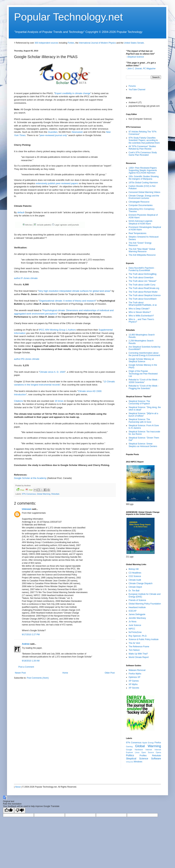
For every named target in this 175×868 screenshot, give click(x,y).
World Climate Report (139, 657)
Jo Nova (132, 622)
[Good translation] (9, 810)
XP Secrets (134, 688)
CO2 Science (135, 576)
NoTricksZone (135, 632)
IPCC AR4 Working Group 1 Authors (57, 330)
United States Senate (134, 43)
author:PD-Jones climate (27, 359)
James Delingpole (137, 614)
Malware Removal (137, 670)
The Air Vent (134, 643)
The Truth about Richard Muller (143, 292)
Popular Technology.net (68, 17)
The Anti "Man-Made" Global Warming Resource (142, 250)
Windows (138, 762)
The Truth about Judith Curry (142, 285)
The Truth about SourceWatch (143, 299)
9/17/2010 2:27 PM (31, 635)
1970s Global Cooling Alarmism (143, 183)
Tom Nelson (134, 650)
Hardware (139, 750)
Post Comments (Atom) (38, 678)
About (18, 787)
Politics (130, 755)
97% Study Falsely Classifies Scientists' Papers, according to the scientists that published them (144, 140)
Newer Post (20, 673)
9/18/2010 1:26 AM (31, 661)
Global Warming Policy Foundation (145, 604)
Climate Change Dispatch (141, 583)
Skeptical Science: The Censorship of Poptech (139, 402)
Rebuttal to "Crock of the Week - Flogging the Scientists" (144, 387)
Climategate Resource (139, 202)
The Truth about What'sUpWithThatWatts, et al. (143, 304)
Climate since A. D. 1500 (52, 372)
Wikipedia (130, 762)
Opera (158, 752)
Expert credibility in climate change (73, 93)
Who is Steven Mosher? (140, 312)
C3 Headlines (135, 573)
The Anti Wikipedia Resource (142, 255)
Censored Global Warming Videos (144, 192)
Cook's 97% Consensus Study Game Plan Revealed (143, 154)
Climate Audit (135, 580)
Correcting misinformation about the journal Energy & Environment (144, 354)
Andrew (26, 644)
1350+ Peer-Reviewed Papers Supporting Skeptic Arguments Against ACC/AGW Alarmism (143, 170)
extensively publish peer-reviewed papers (57, 183)
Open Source (148, 752)
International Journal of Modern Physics (97, 43)
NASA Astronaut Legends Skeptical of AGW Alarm (140, 222)
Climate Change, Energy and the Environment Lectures (144, 197)
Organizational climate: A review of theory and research (67, 301)
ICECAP (133, 611)
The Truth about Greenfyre (141, 278)
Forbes (71, 43)
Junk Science (135, 625)
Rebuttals (55, 494)
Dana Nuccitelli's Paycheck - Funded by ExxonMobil (142, 269)
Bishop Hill (134, 569)
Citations (18, 401)
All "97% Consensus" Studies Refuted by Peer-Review (142, 148)
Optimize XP (134, 677)
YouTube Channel (137, 90)
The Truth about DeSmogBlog (143, 274)
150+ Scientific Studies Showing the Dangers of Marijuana (144, 178)
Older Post (110, 673)
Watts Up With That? (138, 654)
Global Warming (43, 494)
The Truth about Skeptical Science (145, 295)
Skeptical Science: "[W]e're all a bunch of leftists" (143, 415)
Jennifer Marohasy (137, 618)
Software (156, 759)
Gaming (129, 746)
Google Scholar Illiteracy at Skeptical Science (141, 360)
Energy (151, 743)
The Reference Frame (139, 647)
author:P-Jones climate (26, 278)
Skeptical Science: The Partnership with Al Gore (140, 421)
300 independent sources (46, 43)
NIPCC (132, 629)
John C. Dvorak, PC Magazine (141, 69)
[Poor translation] (20, 810)
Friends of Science (137, 600)
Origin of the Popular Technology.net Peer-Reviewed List (143, 374)
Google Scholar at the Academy (30, 478)
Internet (149, 750)
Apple (145, 743)
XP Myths (133, 684)
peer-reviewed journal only (53, 135)
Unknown (27, 509)
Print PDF (25, 490)
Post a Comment (26, 667)
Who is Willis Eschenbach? (141, 316)
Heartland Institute (137, 607)
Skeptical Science (136, 57)
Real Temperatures (137, 233)
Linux (137, 752)
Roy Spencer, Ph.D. (138, 636)
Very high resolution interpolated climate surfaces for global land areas (74, 291)
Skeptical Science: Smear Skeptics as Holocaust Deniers (143, 445)
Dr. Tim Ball (134, 591)
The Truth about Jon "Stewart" (143, 281)
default (21, 212)
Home (65, 673)
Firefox (158, 743)
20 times (59, 401)
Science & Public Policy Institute (144, 639)
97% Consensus (29, 494)
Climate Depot (135, 587)
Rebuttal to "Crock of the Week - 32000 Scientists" (144, 381)
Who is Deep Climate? (139, 309)
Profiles (143, 756)
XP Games (134, 681)
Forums (132, 86)
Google (129, 750)
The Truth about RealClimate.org (144, 288)
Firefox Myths (135, 674)
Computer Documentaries (141, 205)
